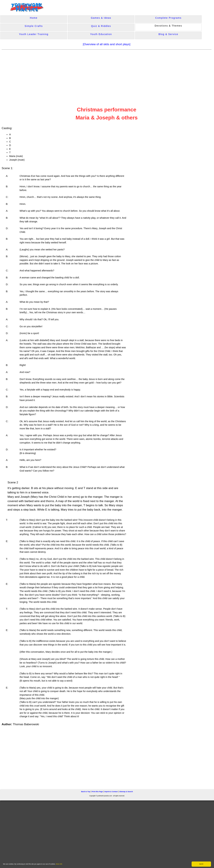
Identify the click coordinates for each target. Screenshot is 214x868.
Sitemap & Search (126, 791)
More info (59, 864)
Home (34, 18)
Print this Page (97, 791)
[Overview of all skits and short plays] (106, 44)
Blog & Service (168, 34)
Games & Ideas (101, 18)
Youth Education (101, 34)
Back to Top (86, 791)
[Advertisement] (66, 76)
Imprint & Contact (111, 791)
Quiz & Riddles (101, 26)
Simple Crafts (34, 26)
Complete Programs (168, 18)
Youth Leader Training (34, 34)
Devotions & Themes (168, 26)
